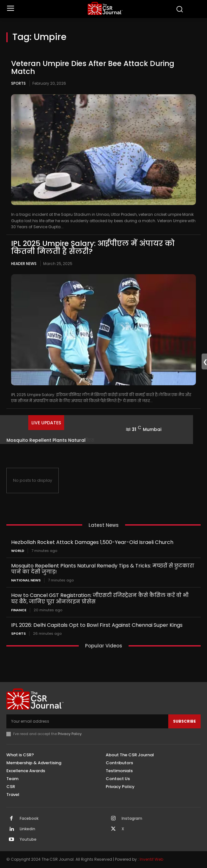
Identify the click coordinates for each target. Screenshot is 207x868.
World (18, 551)
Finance (19, 610)
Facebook (29, 818)
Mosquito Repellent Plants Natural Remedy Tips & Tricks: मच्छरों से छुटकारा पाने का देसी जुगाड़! (103, 569)
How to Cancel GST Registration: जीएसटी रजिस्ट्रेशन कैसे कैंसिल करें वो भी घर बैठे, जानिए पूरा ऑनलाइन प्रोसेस (100, 598)
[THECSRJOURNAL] (105, 8)
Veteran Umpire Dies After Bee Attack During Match (93, 67)
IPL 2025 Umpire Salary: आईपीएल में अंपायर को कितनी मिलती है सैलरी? (93, 247)
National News (26, 580)
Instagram (132, 818)
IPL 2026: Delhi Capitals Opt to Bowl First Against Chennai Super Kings (97, 625)
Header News (24, 264)
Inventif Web (151, 859)
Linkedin (27, 829)
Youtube (28, 839)
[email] (87, 721)
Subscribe (184, 721)
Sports (18, 83)
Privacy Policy (70, 734)
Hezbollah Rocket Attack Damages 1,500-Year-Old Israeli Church (92, 542)
